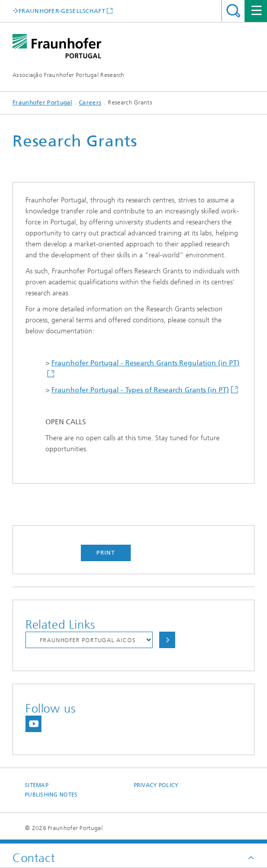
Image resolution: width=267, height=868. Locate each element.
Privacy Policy (156, 785)
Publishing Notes (51, 795)
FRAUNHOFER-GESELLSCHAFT (62, 11)
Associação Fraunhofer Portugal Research (69, 75)
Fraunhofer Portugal (42, 102)
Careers (90, 102)
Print (106, 553)
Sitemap (37, 785)
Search (233, 11)
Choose (167, 640)
